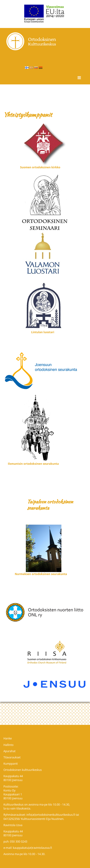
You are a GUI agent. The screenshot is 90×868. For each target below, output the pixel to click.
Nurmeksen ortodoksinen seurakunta (41, 574)
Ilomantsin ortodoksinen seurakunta (33, 464)
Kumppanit (11, 764)
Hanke (8, 738)
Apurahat (9, 751)
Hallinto (8, 745)
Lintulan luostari (43, 332)
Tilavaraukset (12, 757)
